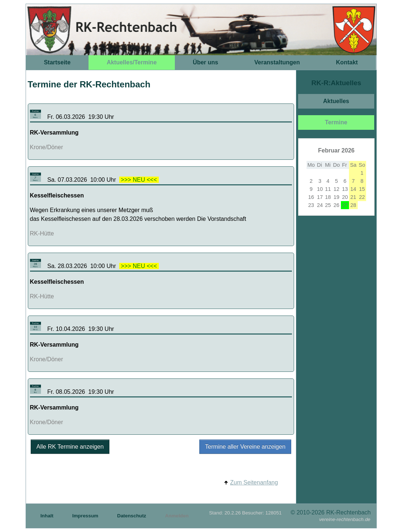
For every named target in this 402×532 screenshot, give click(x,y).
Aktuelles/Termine (132, 62)
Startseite (57, 62)
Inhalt (47, 516)
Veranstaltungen (277, 62)
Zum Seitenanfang (254, 482)
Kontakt (347, 62)
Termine (336, 122)
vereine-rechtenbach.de (345, 519)
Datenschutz (132, 516)
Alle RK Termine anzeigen (70, 447)
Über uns (205, 62)
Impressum (86, 516)
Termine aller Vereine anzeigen (245, 447)
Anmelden (177, 516)
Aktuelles (336, 101)
